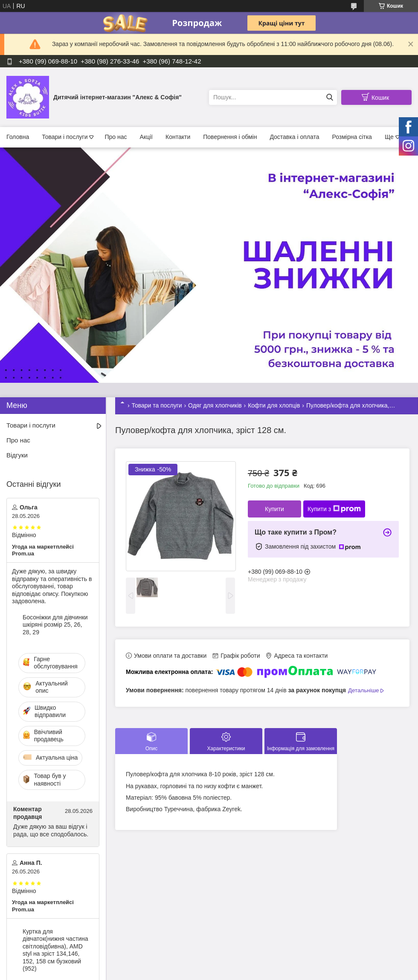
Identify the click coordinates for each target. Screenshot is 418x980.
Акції (146, 137)
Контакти (178, 137)
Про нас (116, 137)
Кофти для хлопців (274, 405)
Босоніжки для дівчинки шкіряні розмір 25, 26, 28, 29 (55, 625)
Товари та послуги (157, 405)
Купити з (334, 509)
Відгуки (17, 455)
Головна (18, 137)
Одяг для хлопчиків (215, 405)
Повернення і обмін (230, 137)
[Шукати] (329, 97)
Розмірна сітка (352, 137)
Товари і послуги (65, 137)
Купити (274, 509)
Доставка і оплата (294, 137)
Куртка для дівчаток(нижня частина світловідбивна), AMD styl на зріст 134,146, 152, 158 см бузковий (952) (55, 950)
